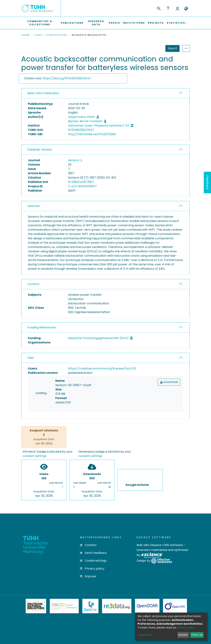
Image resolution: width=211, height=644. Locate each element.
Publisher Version (40, 150)
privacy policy (186, 628)
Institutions (134, 23)
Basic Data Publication (43, 93)
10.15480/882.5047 (81, 130)
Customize (144, 635)
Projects (156, 23)
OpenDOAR (147, 606)
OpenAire (175, 606)
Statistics (171, 48)
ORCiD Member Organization (64, 606)
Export (155, 48)
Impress (88, 576)
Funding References (42, 327)
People (114, 23)
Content (33, 284)
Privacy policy (92, 569)
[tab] (105, 93)
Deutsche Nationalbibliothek (36, 606)
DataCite (90, 606)
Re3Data (117, 606)
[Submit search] (159, 8)
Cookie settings (93, 561)
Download (169, 382)
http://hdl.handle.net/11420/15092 (92, 134)
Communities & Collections (40, 23)
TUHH (38, 35)
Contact (88, 545)
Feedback (207, 182)
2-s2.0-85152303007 (82, 186)
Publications (72, 23)
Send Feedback (93, 553)
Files (31, 358)
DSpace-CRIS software (166, 545)
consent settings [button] (35, 456)
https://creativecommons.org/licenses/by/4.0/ (102, 368)
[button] (186, 9)
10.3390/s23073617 (81, 182)
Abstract (34, 206)
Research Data (96, 23)
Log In (178, 8)
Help (168, 8)
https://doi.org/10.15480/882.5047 (67, 78)
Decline (183, 635)
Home (26, 35)
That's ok (197, 635)
